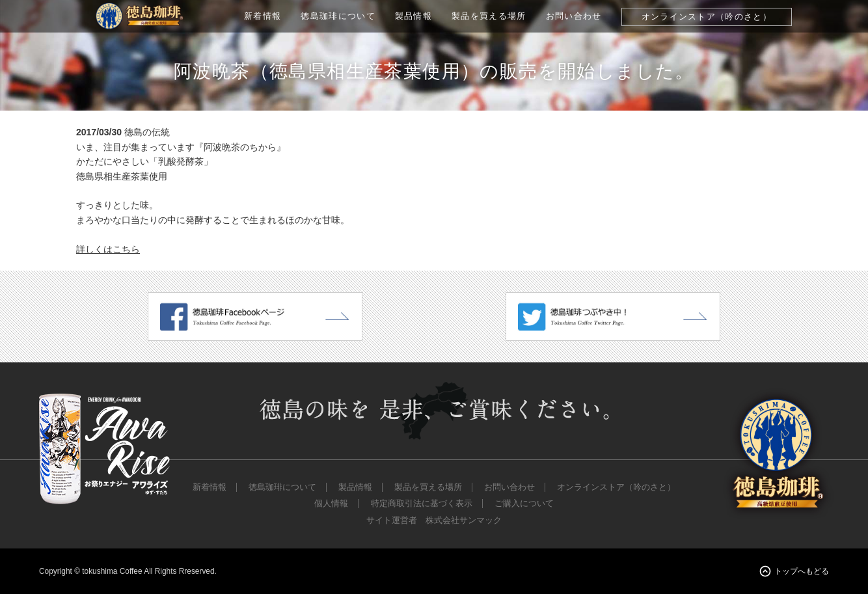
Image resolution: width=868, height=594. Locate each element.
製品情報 (414, 16)
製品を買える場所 (489, 16)
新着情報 (263, 16)
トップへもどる (802, 571)
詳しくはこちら (108, 249)
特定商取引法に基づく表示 (422, 504)
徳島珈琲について (338, 16)
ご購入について (524, 504)
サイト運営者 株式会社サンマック (434, 520)
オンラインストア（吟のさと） (707, 17)
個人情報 (331, 504)
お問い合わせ (574, 16)
